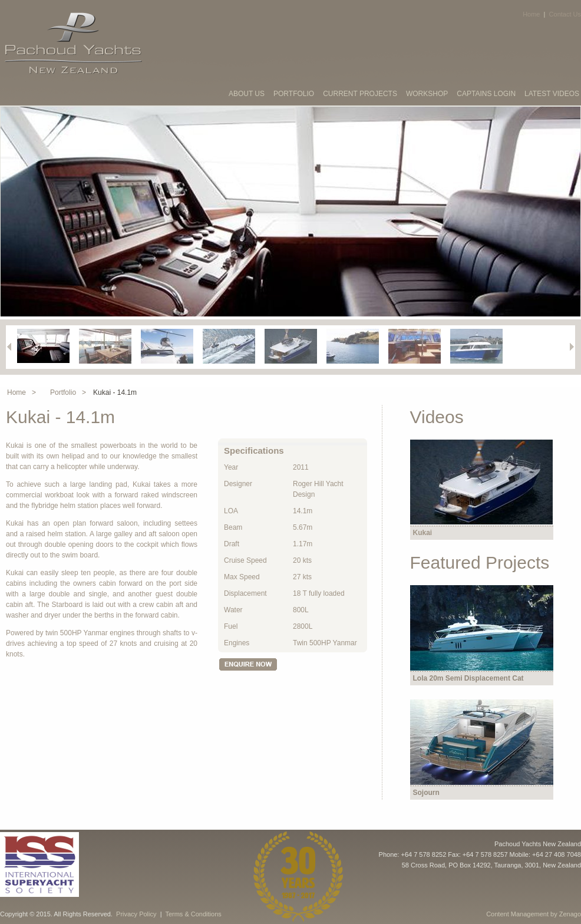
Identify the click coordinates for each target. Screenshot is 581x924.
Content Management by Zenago (534, 914)
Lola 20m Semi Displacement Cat (468, 678)
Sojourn (426, 793)
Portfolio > (68, 392)
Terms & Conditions (193, 914)
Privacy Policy (136, 914)
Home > (22, 392)
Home (531, 14)
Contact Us (565, 14)
